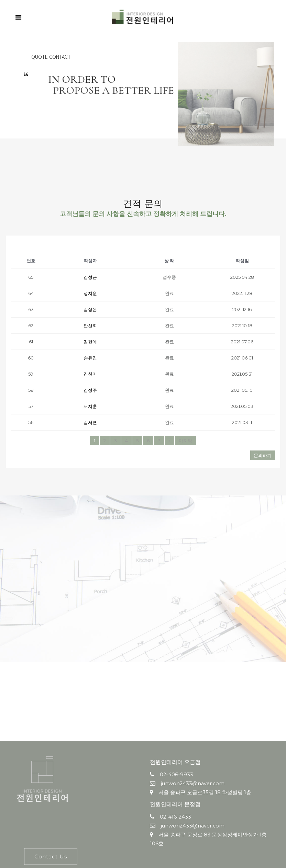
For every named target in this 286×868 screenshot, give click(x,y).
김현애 (90, 342)
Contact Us (51, 856)
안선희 (90, 325)
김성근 (90, 277)
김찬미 (90, 374)
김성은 (90, 309)
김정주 (90, 390)
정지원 (90, 293)
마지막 (185, 441)
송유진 (90, 358)
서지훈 (90, 406)
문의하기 (263, 455)
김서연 (90, 422)
